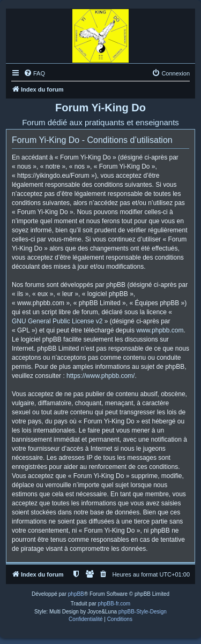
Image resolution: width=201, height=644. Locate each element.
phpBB (76, 594)
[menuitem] (34, 73)
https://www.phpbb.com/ (100, 376)
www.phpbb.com (160, 330)
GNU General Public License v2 (57, 321)
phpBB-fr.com (114, 604)
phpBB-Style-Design (143, 612)
